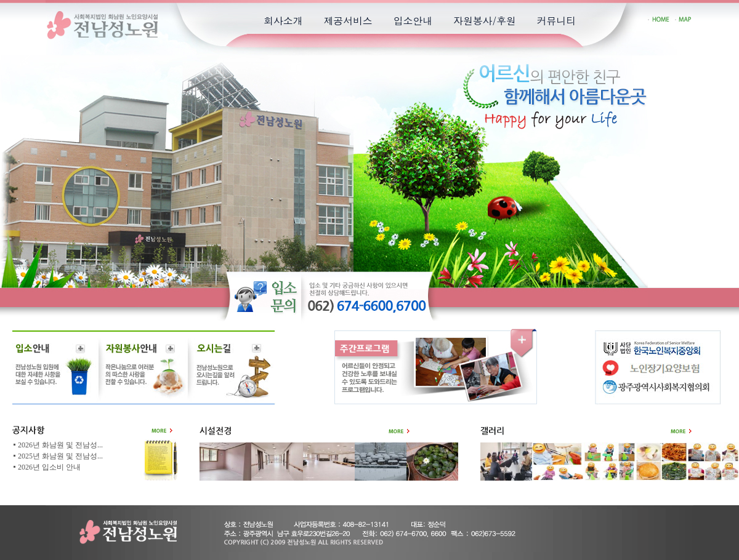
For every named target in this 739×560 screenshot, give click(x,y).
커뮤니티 (556, 21)
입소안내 (413, 21)
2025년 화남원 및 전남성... (60, 456)
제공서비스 (348, 21)
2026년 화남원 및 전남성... (60, 445)
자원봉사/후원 (485, 21)
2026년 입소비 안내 (49, 467)
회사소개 (283, 21)
